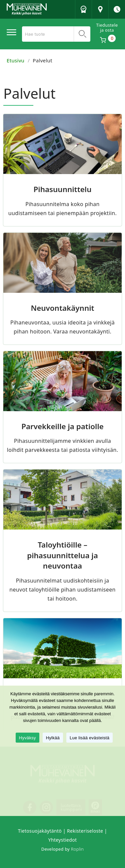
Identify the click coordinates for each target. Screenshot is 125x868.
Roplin (77, 849)
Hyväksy (27, 738)
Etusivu (15, 60)
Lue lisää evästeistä (89, 738)
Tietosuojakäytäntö (40, 831)
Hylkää (53, 738)
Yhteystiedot (63, 840)
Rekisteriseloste (85, 831)
